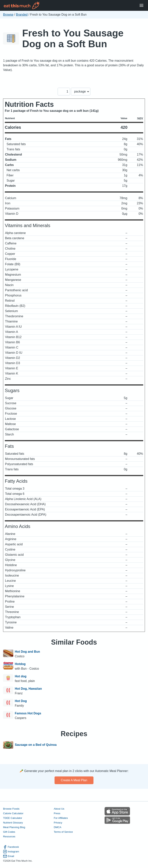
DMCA (58, 827)
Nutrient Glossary (13, 823)
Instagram (11, 852)
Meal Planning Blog (14, 827)
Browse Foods (11, 809)
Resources (9, 836)
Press (57, 813)
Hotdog (20, 664)
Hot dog (21, 676)
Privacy (58, 823)
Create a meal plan (74, 780)
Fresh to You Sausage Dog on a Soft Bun (73, 38)
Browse (8, 15)
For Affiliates (61, 818)
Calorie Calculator (13, 813)
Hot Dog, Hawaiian (28, 689)
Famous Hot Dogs (28, 713)
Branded (22, 15)
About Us (59, 809)
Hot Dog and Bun (27, 652)
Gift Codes (9, 832)
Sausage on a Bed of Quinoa (36, 745)
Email (9, 856)
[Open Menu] (141, 5)
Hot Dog (21, 701)
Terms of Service (63, 832)
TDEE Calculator (13, 818)
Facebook (11, 847)
